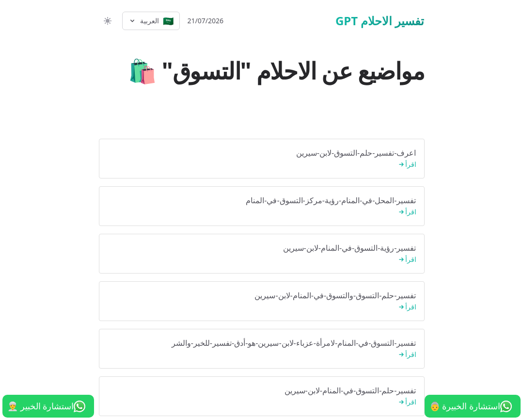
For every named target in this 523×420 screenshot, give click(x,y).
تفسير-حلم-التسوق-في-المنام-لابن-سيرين (262, 396)
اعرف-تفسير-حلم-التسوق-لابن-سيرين (262, 159)
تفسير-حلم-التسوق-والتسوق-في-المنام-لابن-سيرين (262, 301)
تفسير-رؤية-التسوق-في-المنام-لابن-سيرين (262, 254)
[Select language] (151, 21)
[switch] (107, 21)
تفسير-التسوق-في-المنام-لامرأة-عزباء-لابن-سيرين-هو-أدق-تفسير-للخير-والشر (262, 349)
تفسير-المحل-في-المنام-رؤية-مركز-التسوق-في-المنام (262, 206)
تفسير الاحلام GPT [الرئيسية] (380, 21)
